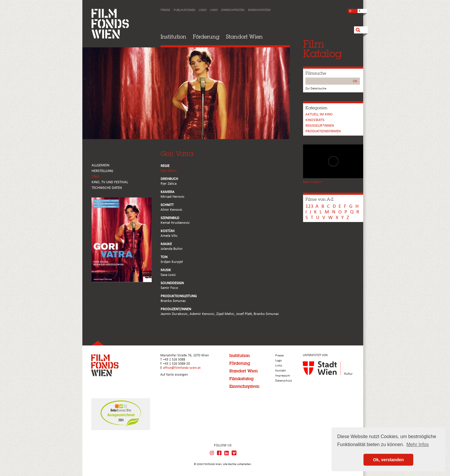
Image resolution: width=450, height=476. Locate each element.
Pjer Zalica (169, 171)
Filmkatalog (241, 379)
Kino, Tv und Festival (110, 182)
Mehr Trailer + (312, 182)
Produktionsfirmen (323, 131)
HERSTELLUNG (102, 171)
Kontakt (281, 371)
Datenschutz (284, 381)
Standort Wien (244, 37)
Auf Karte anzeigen (174, 375)
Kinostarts (315, 120)
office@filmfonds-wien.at (182, 368)
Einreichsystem (259, 10)
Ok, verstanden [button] (388, 460)
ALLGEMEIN (100, 165)
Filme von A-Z (319, 199)
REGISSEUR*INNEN (320, 126)
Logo (203, 10)
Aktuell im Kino (319, 114)
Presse (165, 10)
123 (309, 206)
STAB (95, 177)
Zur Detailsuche (316, 89)
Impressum (283, 376)
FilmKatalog (322, 49)
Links (214, 10)
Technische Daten (107, 188)
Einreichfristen (233, 10)
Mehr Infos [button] (418, 444)
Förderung (206, 37)
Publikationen (184, 10)
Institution (173, 37)
